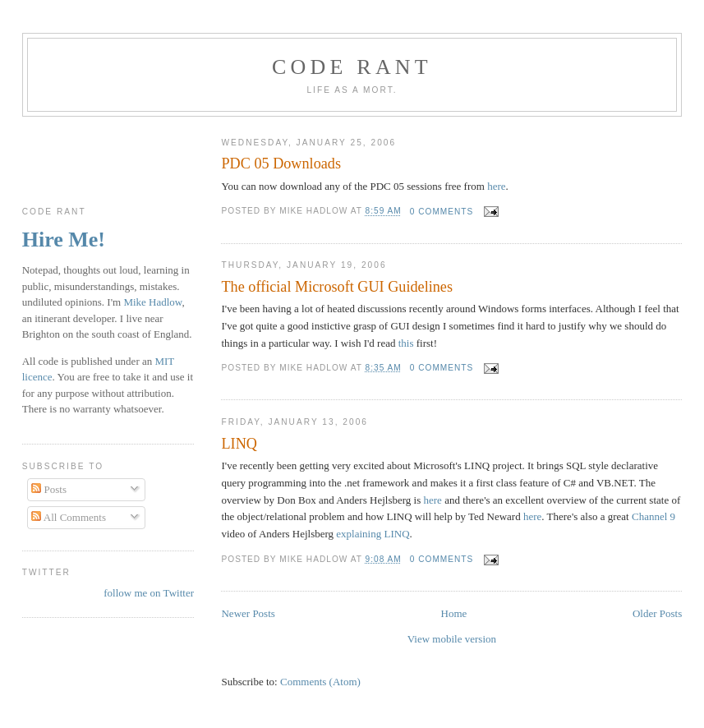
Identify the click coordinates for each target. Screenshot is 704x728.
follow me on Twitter (149, 593)
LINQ (239, 444)
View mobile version (452, 639)
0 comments (442, 212)
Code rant (352, 67)
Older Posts (657, 613)
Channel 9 (653, 516)
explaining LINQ (373, 534)
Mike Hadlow (152, 302)
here (496, 186)
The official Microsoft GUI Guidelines (337, 287)
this (406, 343)
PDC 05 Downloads (281, 164)
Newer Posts (248, 613)
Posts (49, 489)
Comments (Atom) (320, 682)
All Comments (69, 517)
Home (454, 613)
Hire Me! (64, 240)
